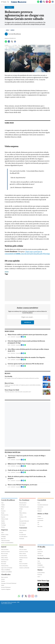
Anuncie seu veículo (24, 552)
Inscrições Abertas (23, 537)
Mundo (3, 513)
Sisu (20, 519)
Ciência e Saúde (5, 519)
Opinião (3, 521)
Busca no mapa (4, 554)
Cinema (39, 516)
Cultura (21, 515)
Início (7, 30)
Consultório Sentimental (43, 505)
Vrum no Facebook (23, 564)
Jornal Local (40, 552)
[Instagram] (47, 3)
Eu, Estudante (24, 500)
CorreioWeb (42, 500)
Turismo (3, 527)
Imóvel (4, 547)
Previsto (21, 533)
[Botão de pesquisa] (8, 2)
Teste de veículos (23, 556)
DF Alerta (40, 550)
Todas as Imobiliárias (6, 570)
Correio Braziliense (8, 500)
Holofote (3, 523)
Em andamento (23, 535)
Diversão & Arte (5, 515)
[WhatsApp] (38, 3)
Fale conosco (22, 525)
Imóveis (3, 579)
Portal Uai (40, 575)
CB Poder (40, 554)
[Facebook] (41, 3)
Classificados (6, 575)
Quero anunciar (5, 577)
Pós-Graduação (23, 523)
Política (3, 507)
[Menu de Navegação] (4, 2)
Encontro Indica (41, 567)
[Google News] (53, 3)
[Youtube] (50, 3)
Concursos (23, 528)
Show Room (4, 562)
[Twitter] (44, 3)
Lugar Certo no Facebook (7, 568)
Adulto (3, 585)
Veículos (3, 581)
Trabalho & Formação (24, 507)
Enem (21, 511)
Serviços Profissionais (6, 587)
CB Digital (3, 537)
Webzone (40, 509)
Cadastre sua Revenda (24, 568)
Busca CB (3, 539)
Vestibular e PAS (23, 517)
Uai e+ (39, 577)
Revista (39, 563)
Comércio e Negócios (6, 589)
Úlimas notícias (4, 558)
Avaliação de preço (23, 558)
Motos (21, 562)
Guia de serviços (5, 560)
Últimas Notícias (23, 513)
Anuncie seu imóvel (5, 552)
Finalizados (22, 539)
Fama (39, 503)
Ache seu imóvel (5, 550)
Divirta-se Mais (43, 514)
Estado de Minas (41, 573)
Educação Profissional (24, 521)
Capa (2, 503)
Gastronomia (40, 507)
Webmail (39, 511)
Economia (3, 511)
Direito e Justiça (5, 535)
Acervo (13, 30)
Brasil (2, 509)
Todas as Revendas (23, 566)
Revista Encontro (44, 558)
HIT (38, 522)
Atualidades (40, 565)
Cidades (3, 505)
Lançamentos (4, 556)
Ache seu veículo (23, 550)
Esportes (3, 517)
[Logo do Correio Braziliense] (19, 2)
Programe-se (40, 518)
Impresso (5, 530)
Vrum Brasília (40, 556)
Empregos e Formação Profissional (9, 583)
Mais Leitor (40, 526)
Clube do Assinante (5, 541)
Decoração (4, 564)
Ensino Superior (23, 505)
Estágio (21, 509)
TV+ (38, 524)
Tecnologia (4, 525)
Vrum (21, 547)
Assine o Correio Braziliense (7, 543)
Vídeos (21, 560)
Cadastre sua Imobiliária (7, 572)
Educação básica (23, 503)
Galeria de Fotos (5, 566)
